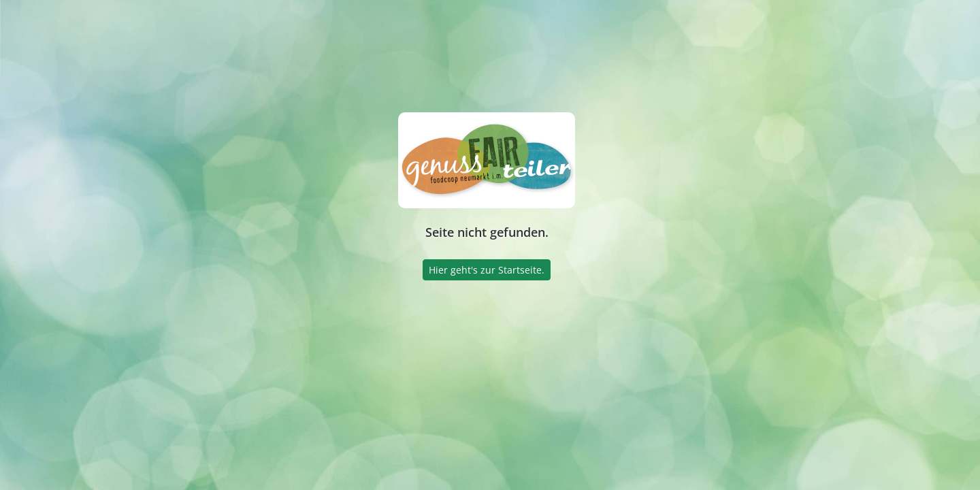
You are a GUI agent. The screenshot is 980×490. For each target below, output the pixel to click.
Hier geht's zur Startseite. (487, 270)
